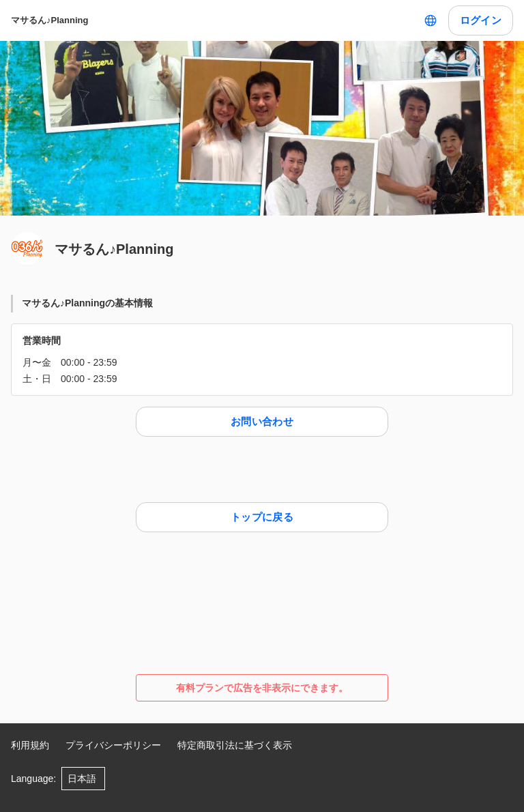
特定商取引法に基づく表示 (235, 745)
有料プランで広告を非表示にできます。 (262, 688)
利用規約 (30, 745)
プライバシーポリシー (113, 745)
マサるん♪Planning (49, 20)
